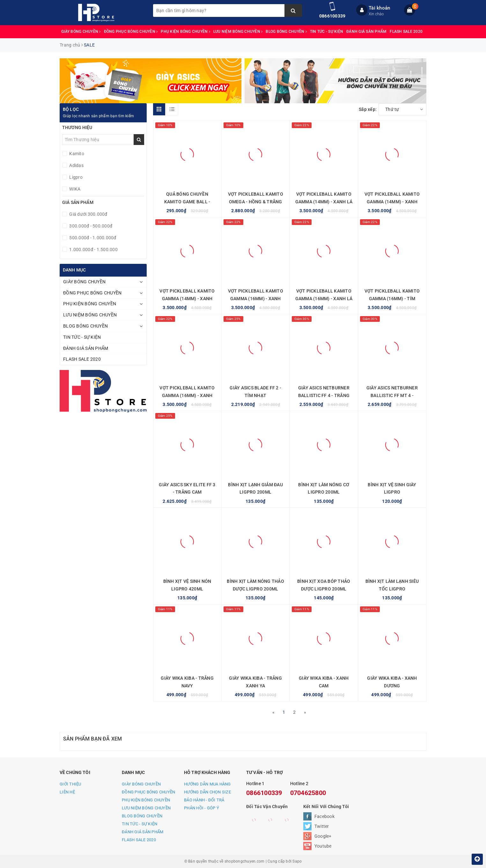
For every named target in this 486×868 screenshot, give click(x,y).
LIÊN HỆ (67, 792)
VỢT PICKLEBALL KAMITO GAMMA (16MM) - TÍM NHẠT (392, 299)
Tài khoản (379, 8)
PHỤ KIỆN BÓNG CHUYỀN (185, 32)
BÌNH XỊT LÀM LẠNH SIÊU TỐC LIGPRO (392, 585)
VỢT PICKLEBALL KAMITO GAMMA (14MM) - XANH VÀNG (187, 299)
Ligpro (75, 177)
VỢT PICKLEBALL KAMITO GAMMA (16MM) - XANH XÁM (256, 299)
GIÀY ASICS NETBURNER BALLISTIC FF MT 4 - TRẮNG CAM (392, 395)
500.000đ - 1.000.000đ (92, 238)
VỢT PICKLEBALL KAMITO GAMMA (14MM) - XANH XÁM (392, 202)
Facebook (324, 816)
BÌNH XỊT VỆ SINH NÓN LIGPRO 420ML (187, 585)
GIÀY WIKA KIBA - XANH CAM (324, 682)
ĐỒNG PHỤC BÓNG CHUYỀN (131, 32)
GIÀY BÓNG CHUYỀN (81, 32)
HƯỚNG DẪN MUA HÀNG (207, 784)
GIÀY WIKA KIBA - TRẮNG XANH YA (255, 682)
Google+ (323, 836)
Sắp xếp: (368, 109)
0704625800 (308, 793)
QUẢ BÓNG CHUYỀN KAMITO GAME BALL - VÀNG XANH (187, 202)
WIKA (74, 189)
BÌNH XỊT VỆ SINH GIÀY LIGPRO (392, 488)
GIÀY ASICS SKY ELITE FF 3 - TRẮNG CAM (187, 488)
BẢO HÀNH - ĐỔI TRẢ (204, 800)
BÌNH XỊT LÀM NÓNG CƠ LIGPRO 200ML (324, 488)
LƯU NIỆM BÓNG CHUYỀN (238, 32)
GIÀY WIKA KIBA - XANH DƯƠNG (392, 682)
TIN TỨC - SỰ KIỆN (327, 32)
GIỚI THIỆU (70, 784)
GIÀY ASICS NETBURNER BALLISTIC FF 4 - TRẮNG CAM (324, 395)
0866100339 (332, 16)
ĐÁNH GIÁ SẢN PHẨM (366, 32)
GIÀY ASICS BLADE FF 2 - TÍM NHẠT (255, 392)
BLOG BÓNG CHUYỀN (286, 32)
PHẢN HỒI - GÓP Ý (202, 808)
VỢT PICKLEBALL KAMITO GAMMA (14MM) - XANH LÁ (324, 198)
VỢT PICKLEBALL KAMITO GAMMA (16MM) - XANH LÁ (324, 295)
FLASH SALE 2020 (406, 32)
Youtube (323, 846)
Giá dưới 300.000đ (88, 214)
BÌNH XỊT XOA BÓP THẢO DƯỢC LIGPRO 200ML (324, 585)
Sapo (297, 861)
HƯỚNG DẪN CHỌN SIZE (207, 792)
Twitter (322, 826)
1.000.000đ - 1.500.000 (93, 250)
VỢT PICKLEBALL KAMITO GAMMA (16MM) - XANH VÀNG (187, 395)
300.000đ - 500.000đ (90, 226)
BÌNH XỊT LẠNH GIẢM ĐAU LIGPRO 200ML (255, 488)
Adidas (76, 165)
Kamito (76, 154)
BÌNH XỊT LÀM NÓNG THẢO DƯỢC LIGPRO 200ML (255, 585)
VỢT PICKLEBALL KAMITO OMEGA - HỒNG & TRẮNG (256, 198)
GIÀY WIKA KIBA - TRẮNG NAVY (187, 682)
